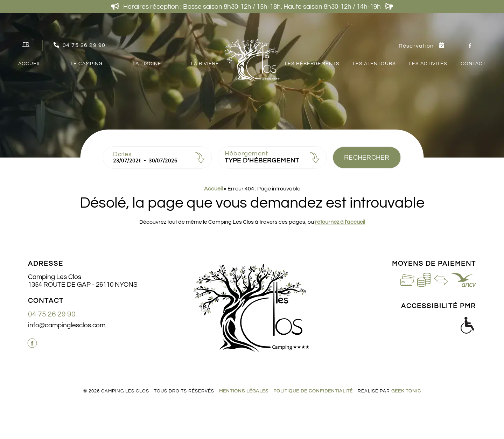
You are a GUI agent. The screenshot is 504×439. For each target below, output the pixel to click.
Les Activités (428, 64)
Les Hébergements (312, 64)
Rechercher (367, 158)
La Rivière (205, 64)
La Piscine (147, 64)
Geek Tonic (406, 391)
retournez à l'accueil (340, 222)
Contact (473, 64)
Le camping (87, 64)
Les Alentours (374, 64)
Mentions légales (244, 391)
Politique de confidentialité (314, 391)
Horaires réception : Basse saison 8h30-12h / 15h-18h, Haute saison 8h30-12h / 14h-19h (252, 6)
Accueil (30, 64)
